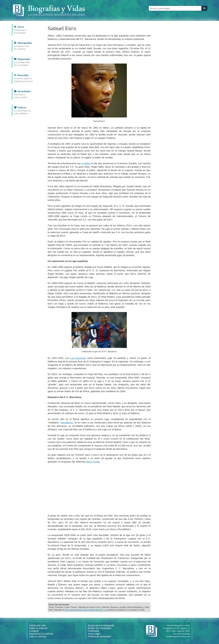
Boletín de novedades (100, 628)
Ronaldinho (67, 423)
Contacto (34, 631)
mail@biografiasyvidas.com (178, 636)
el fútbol (86, 163)
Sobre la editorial (38, 628)
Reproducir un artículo (41, 634)
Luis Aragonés (78, 358)
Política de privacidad (99, 636)
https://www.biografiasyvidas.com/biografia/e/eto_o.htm (87, 610)
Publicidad (93, 631)
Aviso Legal (94, 634)
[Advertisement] (99, 489)
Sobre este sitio (38, 625)
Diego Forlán (93, 462)
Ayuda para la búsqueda (101, 625)
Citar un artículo (38, 636)
